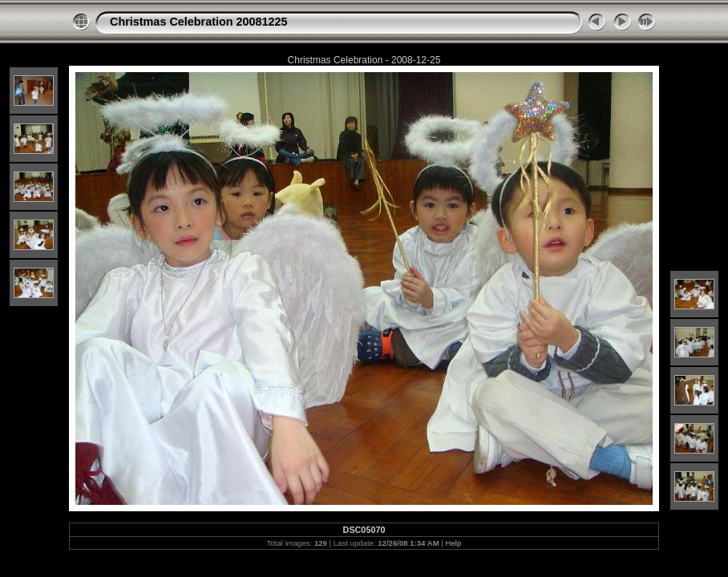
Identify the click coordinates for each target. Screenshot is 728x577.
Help (454, 543)
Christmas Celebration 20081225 (199, 22)
